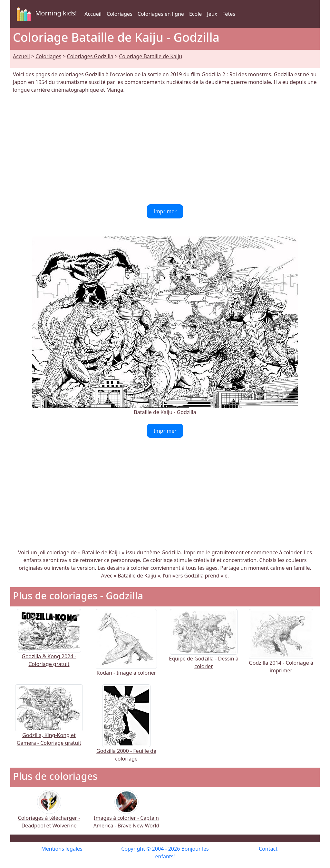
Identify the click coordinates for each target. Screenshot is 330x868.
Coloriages (120, 14)
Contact (268, 849)
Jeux (212, 14)
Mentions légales (62, 849)
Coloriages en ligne (161, 14)
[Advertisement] (165, 149)
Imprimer (165, 211)
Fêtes (229, 14)
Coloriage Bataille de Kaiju (150, 56)
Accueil (93, 14)
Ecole (195, 14)
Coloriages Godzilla (90, 56)
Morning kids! (45, 14)
